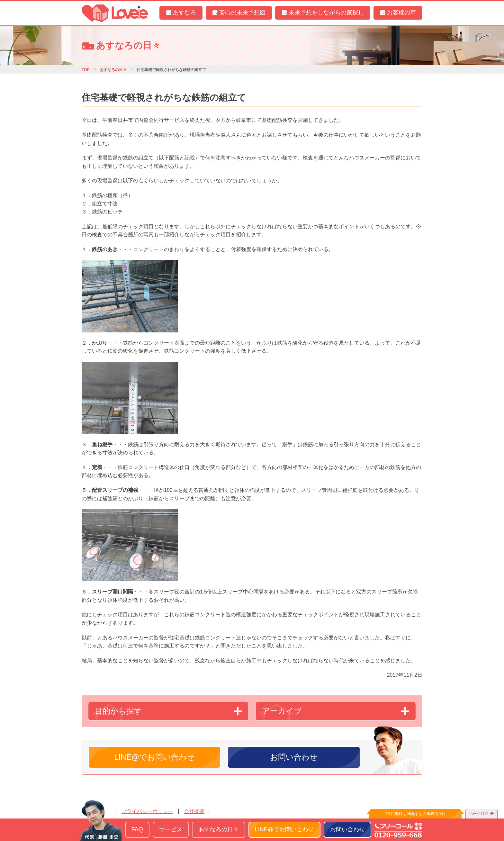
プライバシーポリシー (147, 811)
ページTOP (479, 814)
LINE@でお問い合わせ (154, 757)
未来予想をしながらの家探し (326, 13)
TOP (85, 70)
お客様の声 (401, 13)
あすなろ (184, 13)
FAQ (137, 829)
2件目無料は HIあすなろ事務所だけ (415, 814)
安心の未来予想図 (242, 13)
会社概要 (194, 811)
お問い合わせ (294, 757)
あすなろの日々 (113, 70)
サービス (171, 829)
